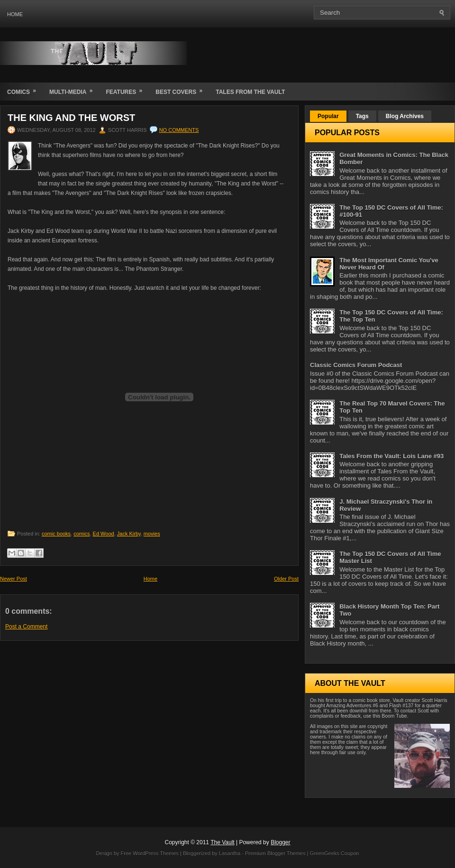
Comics (25, 89)
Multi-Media (74, 89)
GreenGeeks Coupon (334, 853)
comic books (56, 534)
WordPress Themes (156, 853)
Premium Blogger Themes (275, 853)
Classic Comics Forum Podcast (356, 365)
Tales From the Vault (250, 92)
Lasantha (230, 853)
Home (15, 14)
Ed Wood (104, 534)
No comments (179, 130)
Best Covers (182, 89)
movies (152, 534)
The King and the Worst (71, 118)
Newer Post (14, 579)
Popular (328, 116)
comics (82, 534)
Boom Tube (394, 716)
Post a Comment (26, 627)
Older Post (286, 579)
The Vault (222, 842)
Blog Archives (405, 116)
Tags (362, 116)
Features (127, 89)
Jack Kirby (129, 534)
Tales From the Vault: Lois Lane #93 (391, 456)
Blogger (280, 842)
